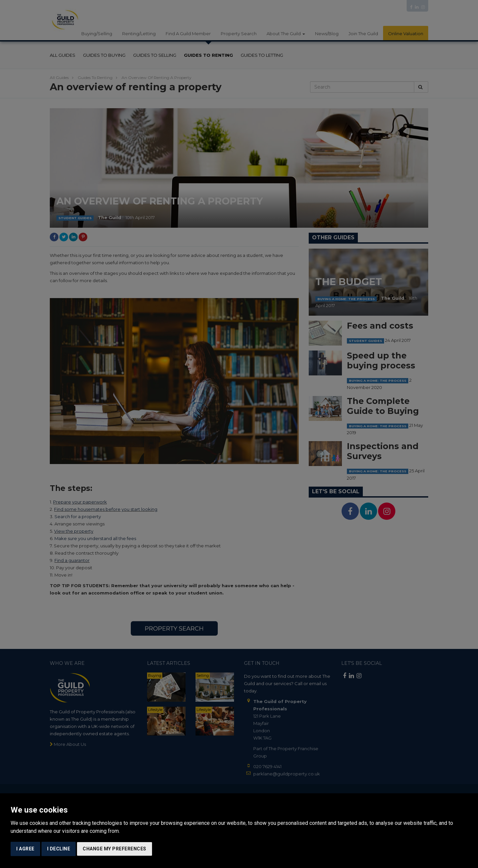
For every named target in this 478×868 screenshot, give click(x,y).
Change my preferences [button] (115, 849)
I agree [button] (25, 849)
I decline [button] (59, 849)
